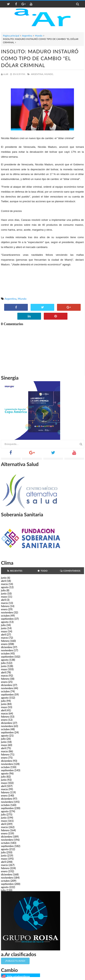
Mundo (39, 36)
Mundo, (49, 74)
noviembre (7, 612)
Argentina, (37, 74)
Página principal (11, 36)
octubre (5, 616)
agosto (5, 587)
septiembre (7, 619)
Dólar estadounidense (18, 976)
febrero (5, 606)
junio (4, 578)
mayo (4, 597)
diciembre (7, 647)
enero (4, 609)
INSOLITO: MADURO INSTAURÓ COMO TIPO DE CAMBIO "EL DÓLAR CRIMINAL (40, 58)
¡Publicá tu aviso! (15, 961)
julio (3, 590)
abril (3, 581)
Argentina (27, 36)
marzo (4, 584)
